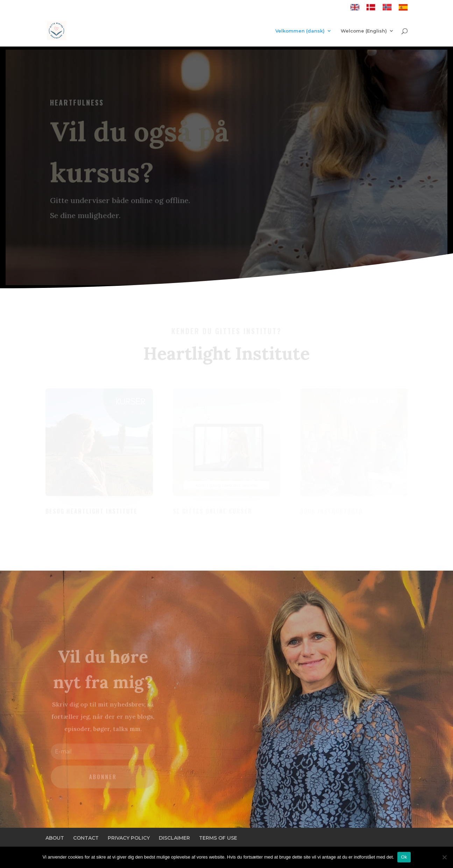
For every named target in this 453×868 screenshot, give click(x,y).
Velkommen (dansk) (300, 31)
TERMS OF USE (218, 838)
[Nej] (444, 857)
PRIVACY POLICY (129, 838)
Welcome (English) (364, 31)
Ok (404, 857)
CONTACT (86, 838)
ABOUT (55, 838)
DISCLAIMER (174, 838)
